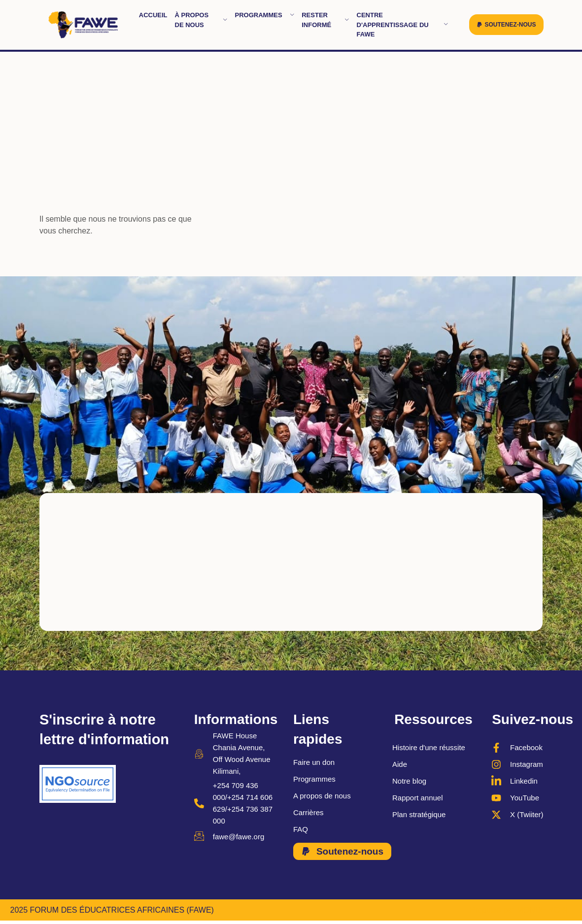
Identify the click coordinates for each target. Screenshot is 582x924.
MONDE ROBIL (544, 911)
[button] (506, 25)
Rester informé (325, 20)
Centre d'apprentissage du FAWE (403, 25)
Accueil (153, 15)
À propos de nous (201, 20)
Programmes (265, 15)
